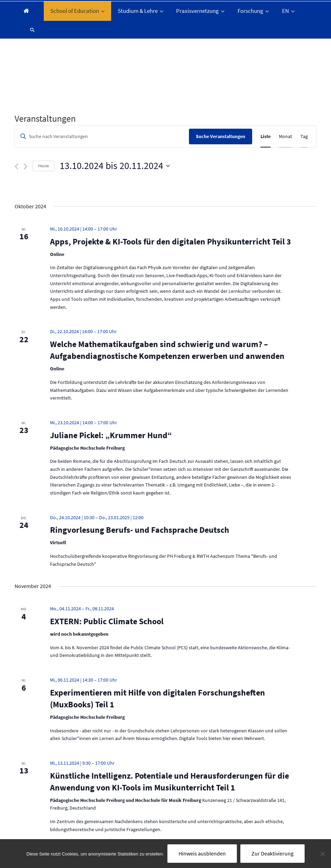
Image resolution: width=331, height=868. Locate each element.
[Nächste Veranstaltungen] (26, 166)
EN (289, 11)
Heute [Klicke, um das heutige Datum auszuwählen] (44, 166)
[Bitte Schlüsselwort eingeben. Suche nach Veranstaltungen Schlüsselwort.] (102, 136)
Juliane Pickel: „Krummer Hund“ (111, 435)
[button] (30, 30)
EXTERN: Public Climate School (107, 621)
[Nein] (322, 854)
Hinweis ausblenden (202, 853)
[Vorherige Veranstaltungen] (16, 166)
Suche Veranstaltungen (221, 136)
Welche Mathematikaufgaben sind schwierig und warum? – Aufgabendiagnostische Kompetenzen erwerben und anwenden (167, 350)
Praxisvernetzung (201, 11)
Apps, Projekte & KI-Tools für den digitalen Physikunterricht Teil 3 (171, 242)
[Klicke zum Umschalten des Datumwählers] (115, 166)
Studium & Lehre (141, 11)
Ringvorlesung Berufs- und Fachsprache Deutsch (140, 530)
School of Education (78, 11)
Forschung (254, 11)
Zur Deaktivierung (272, 853)
